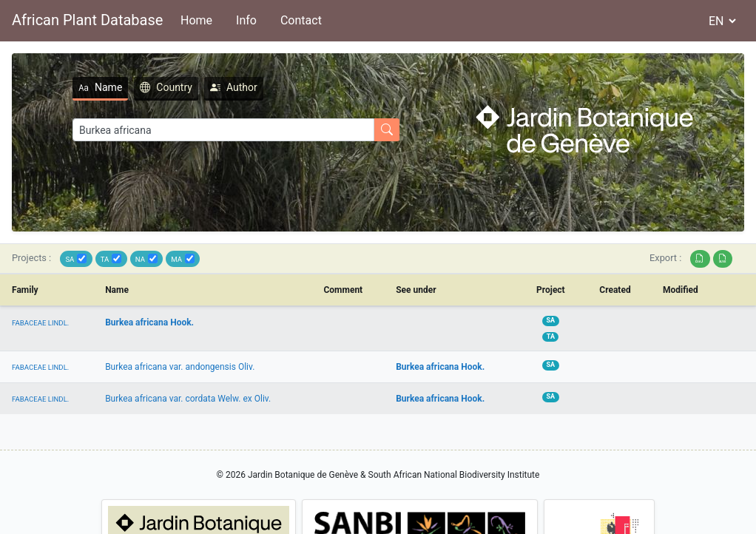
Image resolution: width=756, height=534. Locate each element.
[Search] (223, 130)
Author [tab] (234, 87)
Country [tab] (166, 87)
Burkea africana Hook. (149, 322)
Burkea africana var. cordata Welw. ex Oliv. (188, 399)
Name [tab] (100, 87)
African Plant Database (87, 20)
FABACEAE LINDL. (40, 323)
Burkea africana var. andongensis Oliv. (180, 367)
